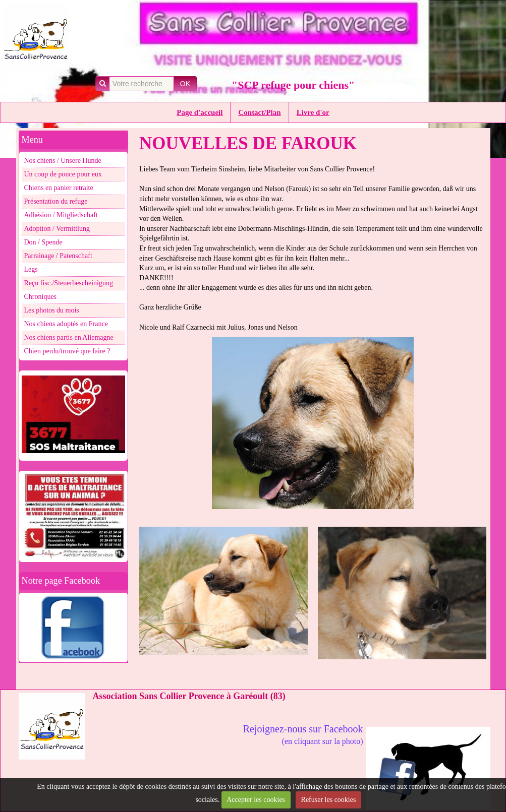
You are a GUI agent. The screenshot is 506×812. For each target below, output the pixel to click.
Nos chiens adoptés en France (66, 324)
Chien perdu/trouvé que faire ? (67, 351)
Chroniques (41, 297)
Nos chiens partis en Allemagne (69, 337)
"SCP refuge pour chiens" (293, 85)
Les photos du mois (52, 310)
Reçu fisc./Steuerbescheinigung (69, 283)
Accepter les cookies (256, 800)
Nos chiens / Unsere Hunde (63, 161)
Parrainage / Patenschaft (58, 256)
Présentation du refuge (56, 201)
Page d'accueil (200, 112)
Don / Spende (43, 242)
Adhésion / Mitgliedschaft (61, 215)
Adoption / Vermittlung (57, 229)
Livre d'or (313, 112)
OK (185, 84)
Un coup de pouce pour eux (63, 174)
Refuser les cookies (329, 800)
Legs (31, 269)
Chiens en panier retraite (59, 188)
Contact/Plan (259, 112)
